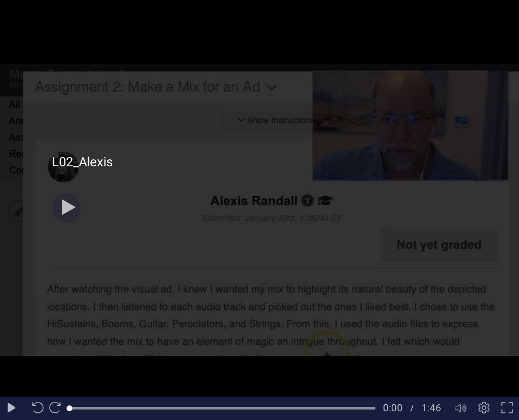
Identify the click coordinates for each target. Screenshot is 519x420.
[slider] (222, 408)
